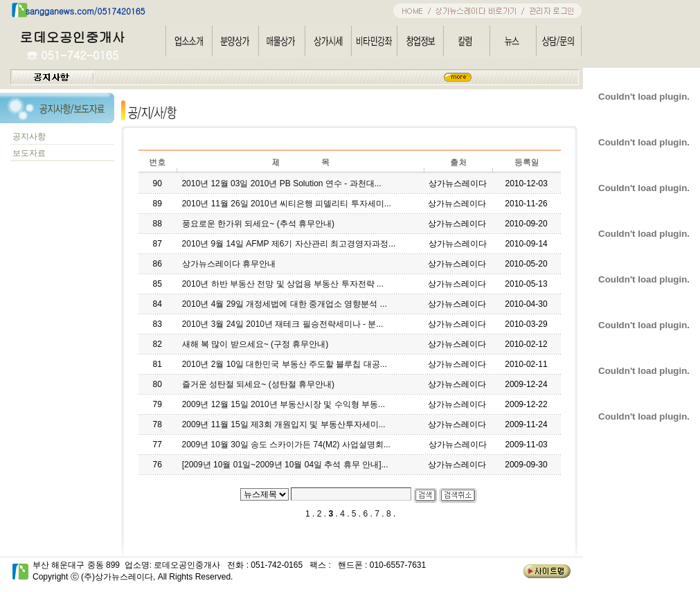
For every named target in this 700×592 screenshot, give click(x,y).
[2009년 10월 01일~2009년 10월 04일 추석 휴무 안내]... (285, 465)
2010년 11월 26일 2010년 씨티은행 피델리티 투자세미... (287, 204)
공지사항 (29, 136)
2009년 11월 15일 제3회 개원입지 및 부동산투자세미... (284, 424)
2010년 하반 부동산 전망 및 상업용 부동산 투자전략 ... (283, 284)
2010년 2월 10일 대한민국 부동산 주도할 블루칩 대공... (285, 364)
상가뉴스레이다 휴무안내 (229, 264)
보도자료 (28, 153)
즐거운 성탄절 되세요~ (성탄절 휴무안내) (258, 384)
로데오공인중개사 (73, 36)
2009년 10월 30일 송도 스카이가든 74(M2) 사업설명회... (286, 445)
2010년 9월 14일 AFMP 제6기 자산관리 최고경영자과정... (289, 244)
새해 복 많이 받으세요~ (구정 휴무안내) (255, 344)
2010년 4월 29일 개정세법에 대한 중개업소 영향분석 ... (285, 304)
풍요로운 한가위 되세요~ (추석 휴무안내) (258, 224)
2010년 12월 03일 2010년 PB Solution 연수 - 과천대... (281, 183)
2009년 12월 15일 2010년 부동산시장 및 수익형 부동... (284, 404)
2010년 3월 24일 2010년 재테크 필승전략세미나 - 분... (283, 324)
